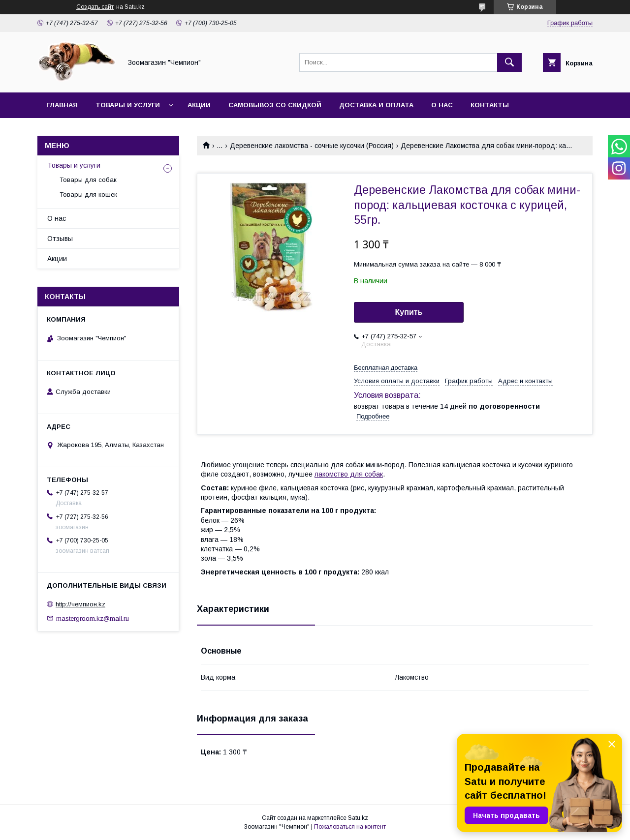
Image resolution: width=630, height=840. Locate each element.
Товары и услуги (128, 105)
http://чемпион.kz (80, 604)
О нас (442, 105)
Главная (62, 105)
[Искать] (509, 62)
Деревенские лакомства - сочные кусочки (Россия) (312, 146)
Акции (199, 105)
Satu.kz (358, 818)
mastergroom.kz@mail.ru (93, 618)
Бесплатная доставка (386, 368)
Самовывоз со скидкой (275, 105)
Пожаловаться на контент (350, 827)
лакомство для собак (349, 474)
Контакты (490, 105)
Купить (409, 312)
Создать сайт (95, 7)
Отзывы (60, 239)
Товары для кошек (88, 195)
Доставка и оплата (376, 105)
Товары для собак (88, 180)
